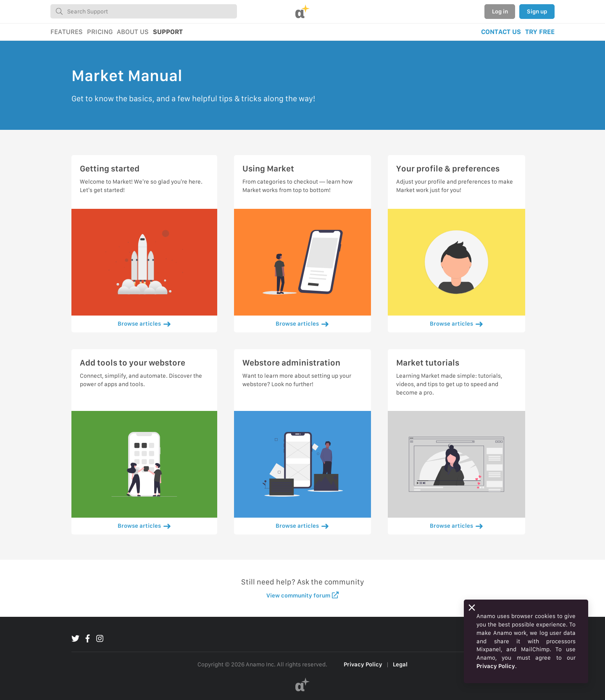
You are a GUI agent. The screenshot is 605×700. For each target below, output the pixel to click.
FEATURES (67, 32)
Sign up (537, 11)
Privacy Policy (363, 664)
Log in (500, 11)
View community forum (303, 595)
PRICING (100, 32)
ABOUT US (133, 32)
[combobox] (144, 11)
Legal (400, 664)
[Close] (472, 608)
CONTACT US (501, 32)
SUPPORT (168, 32)
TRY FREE (540, 32)
